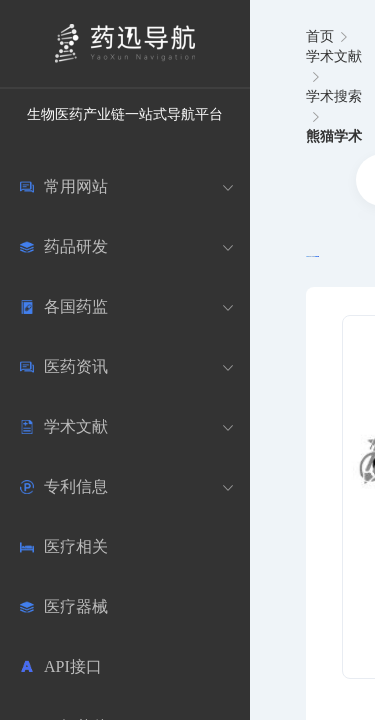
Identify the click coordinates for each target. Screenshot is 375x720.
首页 (320, 36)
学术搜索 (334, 96)
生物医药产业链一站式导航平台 (125, 114)
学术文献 (334, 56)
